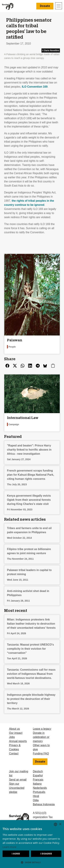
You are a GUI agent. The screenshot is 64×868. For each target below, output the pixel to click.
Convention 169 (35, 87)
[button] (32, 862)
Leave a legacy (42, 729)
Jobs (12, 737)
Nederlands (40, 788)
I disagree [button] (46, 854)
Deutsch (38, 771)
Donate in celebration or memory (41, 737)
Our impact (16, 733)
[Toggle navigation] (59, 6)
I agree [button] (16, 854)
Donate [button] (45, 6)
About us (14, 729)
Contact (14, 754)
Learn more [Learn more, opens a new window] (9, 847)
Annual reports (18, 741)
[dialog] (32, 844)
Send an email (18, 780)
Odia (36, 800)
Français (38, 780)
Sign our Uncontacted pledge (17, 788)
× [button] (60, 824)
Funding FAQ (41, 754)
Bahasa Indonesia (44, 804)
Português (39, 792)
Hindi (36, 796)
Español (38, 775)
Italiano (37, 784)
